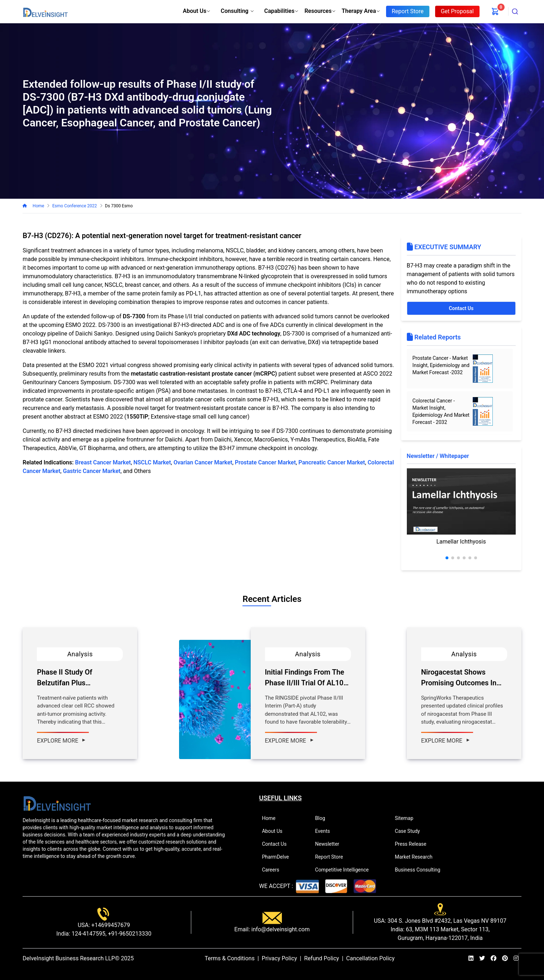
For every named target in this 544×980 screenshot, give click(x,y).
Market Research (417, 857)
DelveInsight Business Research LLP (69, 958)
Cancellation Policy (370, 958)
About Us (197, 11)
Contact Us (461, 308)
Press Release (414, 844)
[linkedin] (471, 959)
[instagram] (516, 959)
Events (326, 831)
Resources (320, 11)
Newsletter (330, 844)
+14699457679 (110, 925)
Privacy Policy (280, 958)
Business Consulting (421, 870)
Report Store (332, 857)
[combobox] (515, 11)
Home (37, 206)
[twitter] (482, 959)
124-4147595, (88, 934)
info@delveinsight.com (280, 929)
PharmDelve (278, 857)
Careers (273, 870)
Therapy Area (361, 11)
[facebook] (494, 959)
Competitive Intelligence (345, 870)
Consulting (237, 11)
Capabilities (281, 11)
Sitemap (407, 818)
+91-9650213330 (129, 934)
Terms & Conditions (230, 958)
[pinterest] (505, 959)
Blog (323, 818)
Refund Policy (321, 958)
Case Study (411, 831)
